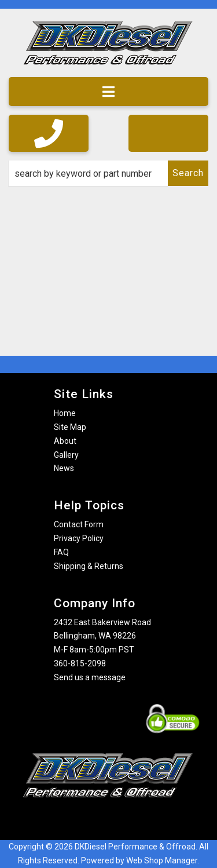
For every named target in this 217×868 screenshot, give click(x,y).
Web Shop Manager (162, 860)
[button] (108, 173)
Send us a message (90, 677)
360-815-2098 (80, 663)
